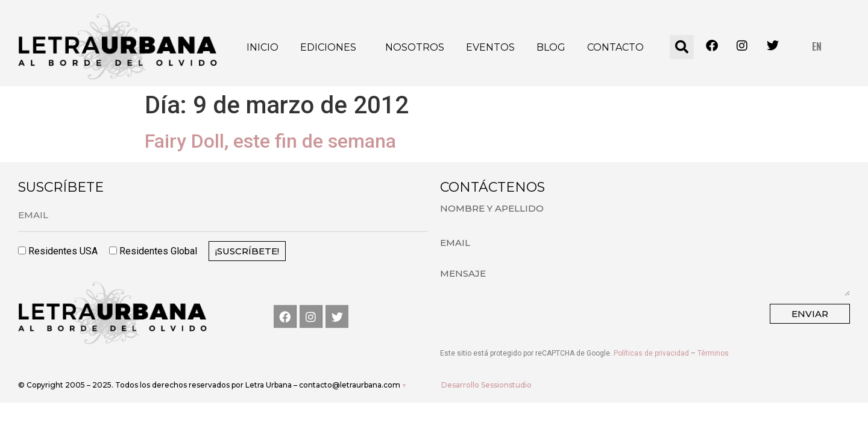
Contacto (615, 47)
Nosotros (415, 47)
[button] (682, 47)
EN (817, 46)
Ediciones (328, 47)
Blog (551, 47)
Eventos (490, 47)
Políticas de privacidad (651, 353)
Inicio (263, 47)
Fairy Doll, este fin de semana (270, 141)
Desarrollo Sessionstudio (486, 385)
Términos (713, 353)
